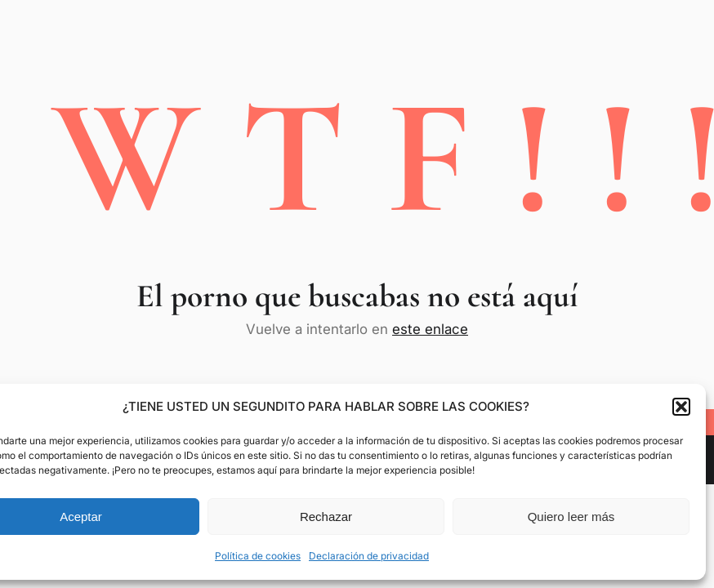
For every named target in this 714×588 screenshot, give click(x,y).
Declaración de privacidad (369, 556)
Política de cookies (258, 556)
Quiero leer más (571, 517)
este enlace (430, 329)
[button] (681, 407)
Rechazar (326, 517)
